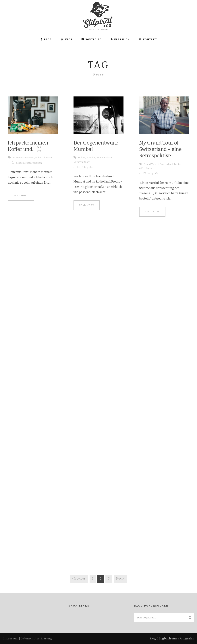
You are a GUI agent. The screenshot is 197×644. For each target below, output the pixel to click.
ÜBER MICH (120, 39)
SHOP (67, 39)
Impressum (11, 638)
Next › (120, 579)
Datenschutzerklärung (36, 638)
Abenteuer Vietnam (23, 158)
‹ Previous (79, 579)
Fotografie (87, 167)
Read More (21, 196)
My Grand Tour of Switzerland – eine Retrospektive (160, 149)
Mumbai (91, 158)
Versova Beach (82, 162)
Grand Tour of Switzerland (158, 164)
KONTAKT (148, 39)
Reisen (108, 158)
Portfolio (91, 39)
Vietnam (47, 158)
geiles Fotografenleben (29, 163)
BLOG (46, 39)
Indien (82, 158)
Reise (38, 158)
